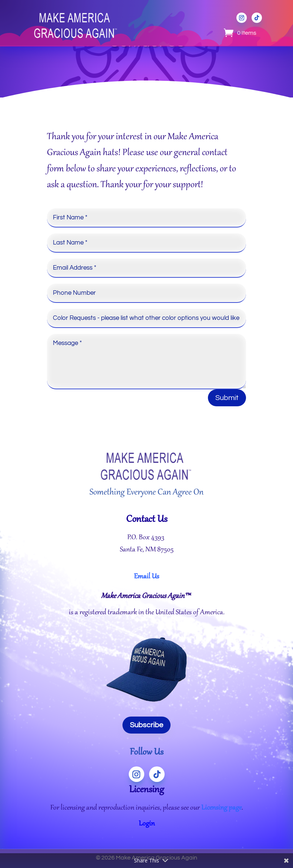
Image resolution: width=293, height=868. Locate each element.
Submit (227, 398)
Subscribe (146, 725)
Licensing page (221, 808)
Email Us (146, 577)
